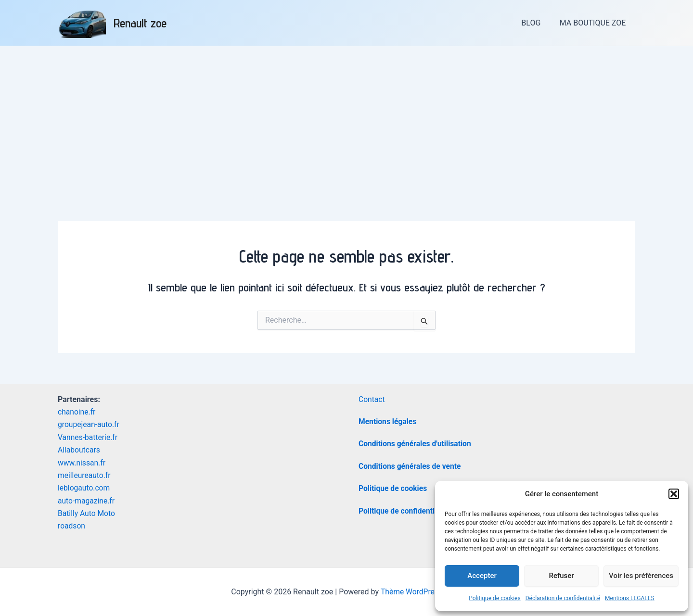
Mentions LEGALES (630, 598)
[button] (674, 494)
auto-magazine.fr (87, 501)
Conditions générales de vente (411, 466)
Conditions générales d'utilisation (416, 444)
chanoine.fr (77, 412)
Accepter (482, 576)
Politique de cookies (494, 598)
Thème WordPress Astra (421, 592)
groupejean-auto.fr (89, 424)
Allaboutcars (79, 450)
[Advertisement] (346, 118)
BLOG (536, 23)
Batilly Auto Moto (87, 513)
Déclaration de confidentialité (563, 598)
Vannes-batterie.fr (88, 437)
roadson (72, 526)
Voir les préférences (641, 576)
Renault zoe (140, 23)
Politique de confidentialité (405, 511)
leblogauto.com (84, 488)
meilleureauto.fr (85, 475)
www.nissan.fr (82, 463)
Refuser (561, 576)
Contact (372, 399)
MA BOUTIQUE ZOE (594, 23)
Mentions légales (388, 421)
